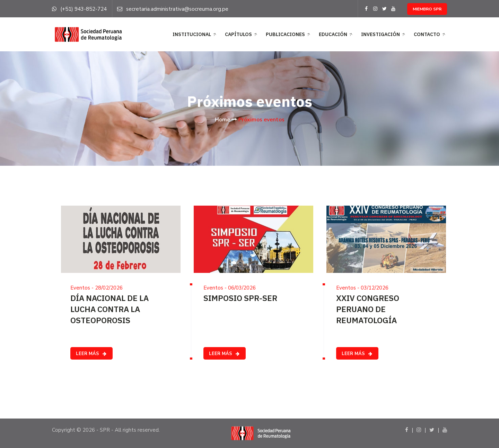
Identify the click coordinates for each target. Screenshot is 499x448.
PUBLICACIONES (289, 35)
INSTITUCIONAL (195, 35)
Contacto (430, 35)
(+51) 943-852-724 (84, 9)
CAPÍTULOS (242, 35)
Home (222, 120)
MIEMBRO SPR (427, 9)
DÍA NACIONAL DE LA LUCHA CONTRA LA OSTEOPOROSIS (110, 309)
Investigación (384, 35)
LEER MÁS (91, 354)
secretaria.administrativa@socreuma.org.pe (177, 9)
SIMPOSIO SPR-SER (240, 298)
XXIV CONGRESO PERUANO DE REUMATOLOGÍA (368, 309)
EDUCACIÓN (336, 35)
